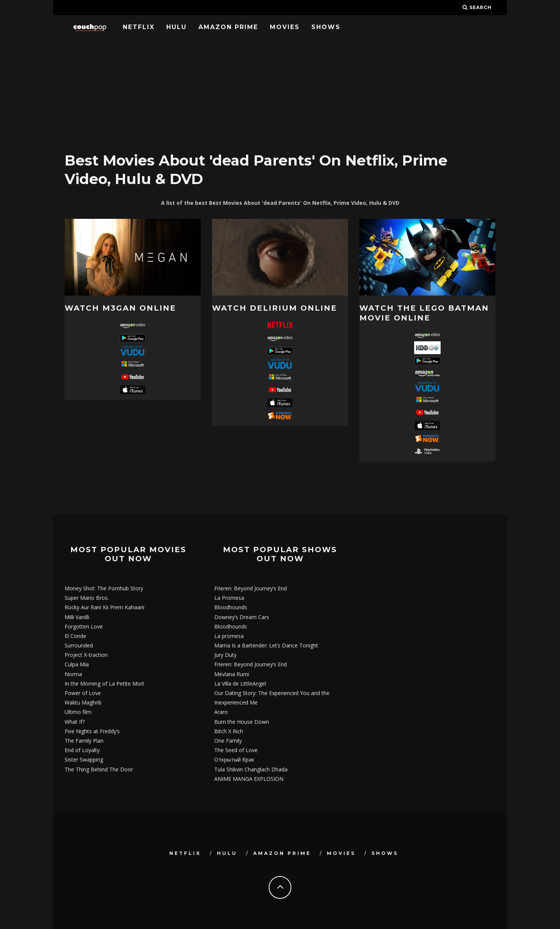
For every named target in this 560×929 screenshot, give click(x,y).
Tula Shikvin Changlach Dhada (251, 769)
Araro (221, 712)
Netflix (139, 27)
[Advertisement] (280, 93)
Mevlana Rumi (232, 674)
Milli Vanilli (77, 617)
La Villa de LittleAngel (240, 684)
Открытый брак (234, 759)
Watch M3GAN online (120, 308)
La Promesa (229, 598)
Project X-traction (86, 655)
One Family (228, 741)
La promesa (229, 636)
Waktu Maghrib (83, 702)
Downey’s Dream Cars (242, 617)
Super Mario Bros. (87, 598)
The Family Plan (84, 741)
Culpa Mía (77, 664)
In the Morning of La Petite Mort (104, 684)
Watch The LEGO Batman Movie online (424, 313)
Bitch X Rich (229, 731)
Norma (73, 674)
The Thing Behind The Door (99, 769)
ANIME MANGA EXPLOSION (249, 779)
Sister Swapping (84, 759)
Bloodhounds (231, 607)
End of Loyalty (82, 750)
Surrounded (79, 645)
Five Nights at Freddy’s (92, 731)
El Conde (75, 636)
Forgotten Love (84, 626)
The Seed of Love (236, 750)
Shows (326, 27)
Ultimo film (78, 712)
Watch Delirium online (275, 308)
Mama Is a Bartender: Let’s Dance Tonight (266, 645)
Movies (285, 27)
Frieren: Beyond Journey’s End (251, 588)
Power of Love (83, 693)
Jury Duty (225, 655)
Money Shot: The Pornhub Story (104, 588)
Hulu (176, 27)
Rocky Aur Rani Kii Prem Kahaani (104, 607)
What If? (75, 722)
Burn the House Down (242, 722)
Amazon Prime (228, 27)
